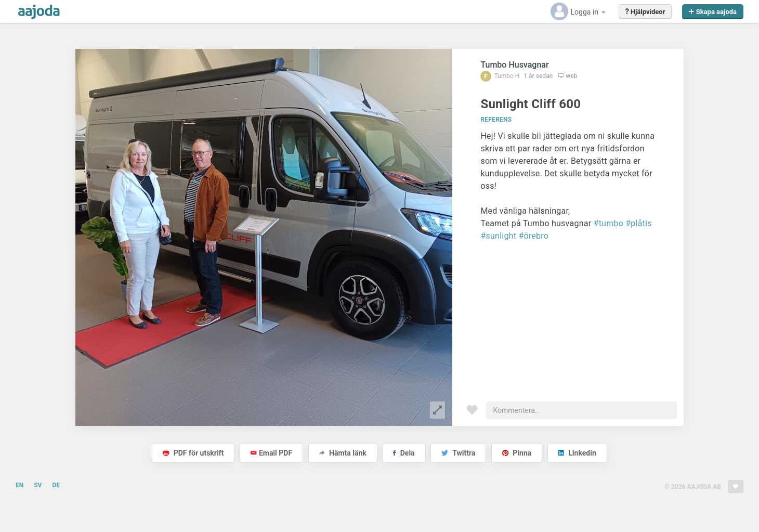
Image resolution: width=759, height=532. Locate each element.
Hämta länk (343, 453)
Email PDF (271, 453)
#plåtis (639, 223)
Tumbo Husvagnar (514, 65)
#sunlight (498, 236)
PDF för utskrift (193, 453)
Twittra (458, 453)
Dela (404, 453)
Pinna (517, 453)
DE (56, 485)
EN (19, 485)
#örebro (533, 236)
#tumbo (609, 223)
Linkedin (577, 453)
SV (38, 485)
